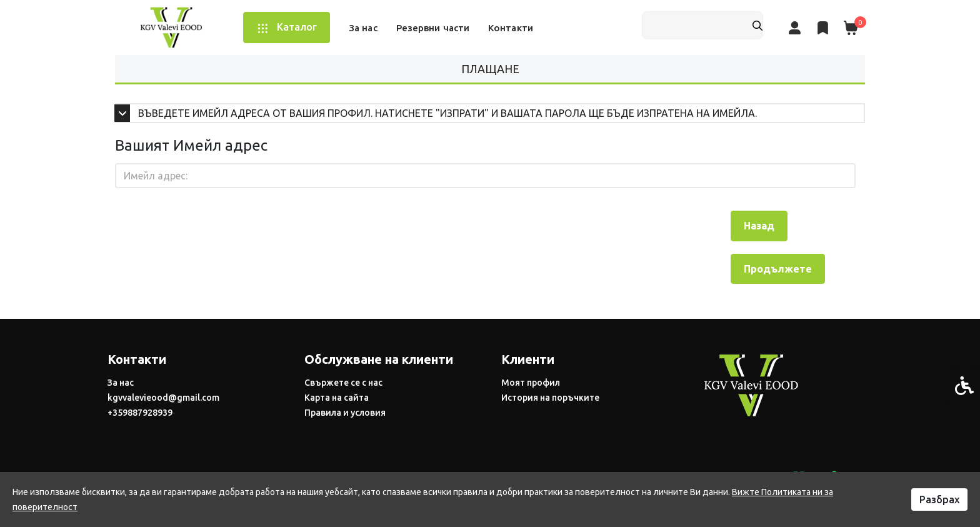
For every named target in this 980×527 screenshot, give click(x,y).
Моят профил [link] (531, 383)
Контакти (511, 28)
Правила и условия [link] (345, 413)
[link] (171, 27)
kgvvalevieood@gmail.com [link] (163, 398)
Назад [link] (759, 226)
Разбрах (939, 499)
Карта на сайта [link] (337, 398)
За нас (363, 28)
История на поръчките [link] (550, 398)
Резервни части (433, 28)
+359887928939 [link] (140, 413)
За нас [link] (121, 383)
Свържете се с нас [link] (343, 383)
